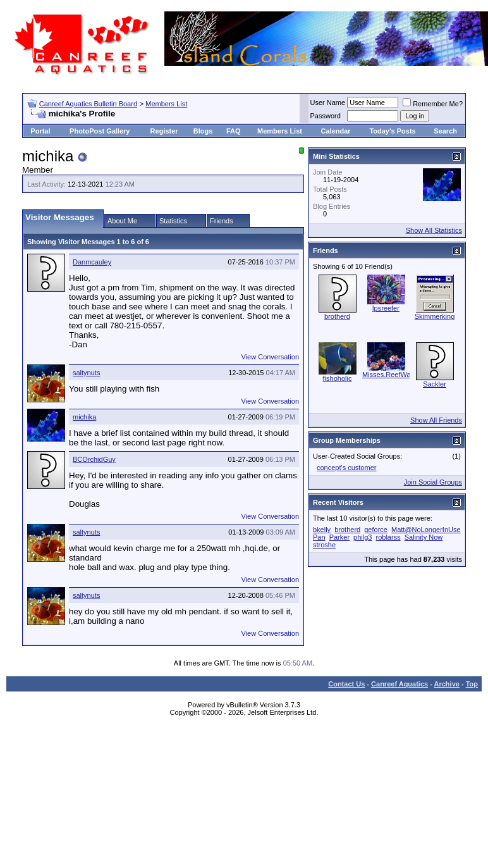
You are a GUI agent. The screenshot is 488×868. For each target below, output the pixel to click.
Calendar (335, 131)
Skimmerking (435, 316)
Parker (339, 537)
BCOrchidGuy (94, 459)
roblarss (388, 537)
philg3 (363, 537)
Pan (319, 537)
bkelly (322, 530)
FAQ (234, 131)
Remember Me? (433, 104)
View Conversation (270, 357)
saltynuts (86, 373)
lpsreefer (386, 308)
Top (472, 684)
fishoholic (338, 378)
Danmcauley (92, 262)
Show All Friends (436, 420)
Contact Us (346, 684)
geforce (376, 530)
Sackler (435, 384)
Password (326, 116)
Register (164, 131)
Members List (166, 104)
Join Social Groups (433, 482)
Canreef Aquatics (400, 684)
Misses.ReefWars (389, 375)
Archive (447, 684)
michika (84, 417)
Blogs (203, 131)
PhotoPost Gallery (100, 131)
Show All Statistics (434, 230)
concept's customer (346, 468)
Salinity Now (424, 537)
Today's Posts (392, 131)
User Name (328, 102)
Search (445, 131)
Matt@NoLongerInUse (426, 530)
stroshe (324, 545)
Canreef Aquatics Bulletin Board (88, 104)
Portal (40, 131)
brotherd (337, 316)
